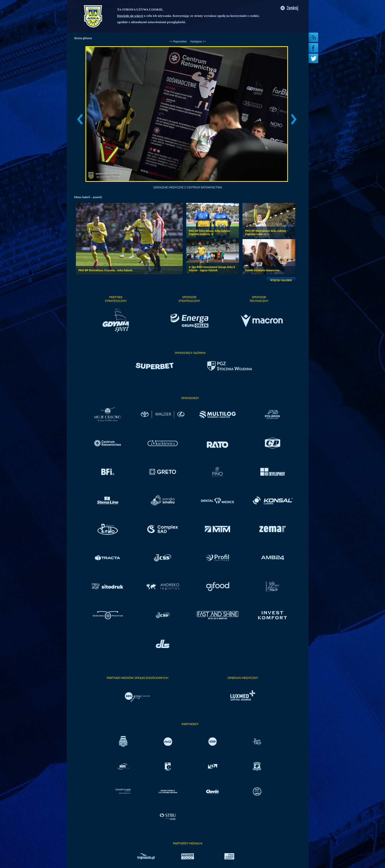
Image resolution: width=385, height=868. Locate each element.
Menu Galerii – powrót (88, 197)
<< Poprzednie (178, 41)
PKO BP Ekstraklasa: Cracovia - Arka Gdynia (105, 270)
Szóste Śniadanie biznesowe (262, 270)
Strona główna (83, 38)
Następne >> (198, 41)
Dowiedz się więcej (130, 16)
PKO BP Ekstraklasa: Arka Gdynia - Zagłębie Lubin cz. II (210, 232)
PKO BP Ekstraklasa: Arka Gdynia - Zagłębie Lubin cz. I (266, 232)
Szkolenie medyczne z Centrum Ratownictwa (188, 187)
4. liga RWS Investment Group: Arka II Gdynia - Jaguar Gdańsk (212, 268)
